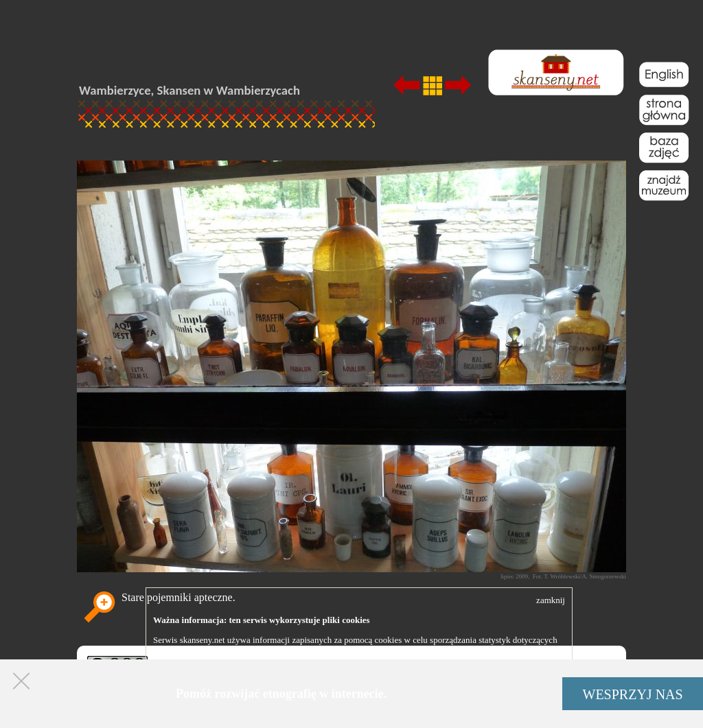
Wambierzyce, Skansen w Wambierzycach (189, 90)
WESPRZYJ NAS (633, 694)
